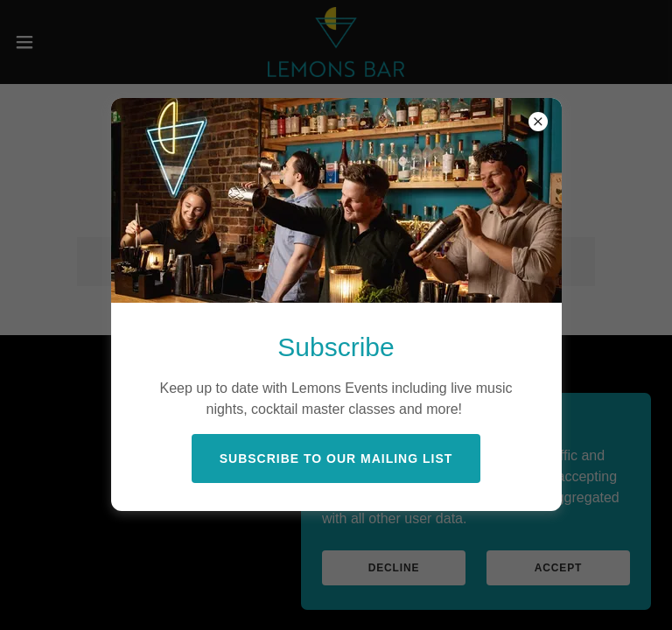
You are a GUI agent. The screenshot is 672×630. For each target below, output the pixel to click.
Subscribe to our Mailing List (336, 458)
